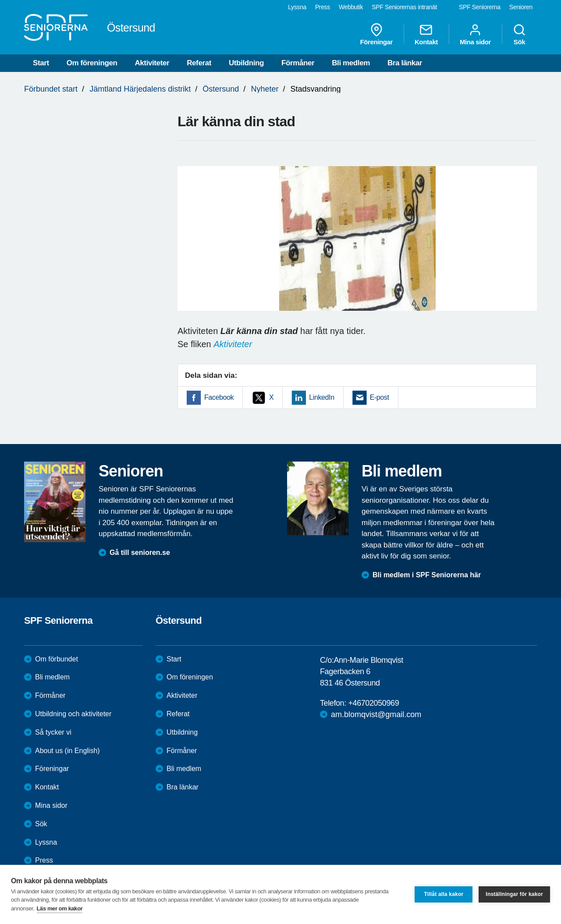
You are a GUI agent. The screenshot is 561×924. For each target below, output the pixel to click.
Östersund (221, 89)
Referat (199, 63)
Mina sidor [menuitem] (475, 34)
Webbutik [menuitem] (351, 7)
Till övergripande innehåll (0, 0)
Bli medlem (351, 63)
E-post (380, 397)
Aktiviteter (152, 63)
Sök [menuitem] (519, 34)
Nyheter (265, 89)
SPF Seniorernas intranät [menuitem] (404, 7)
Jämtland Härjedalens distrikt (140, 89)
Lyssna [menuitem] (297, 7)
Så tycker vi (53, 732)
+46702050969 (373, 703)
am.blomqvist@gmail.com (376, 714)
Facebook (219, 397)
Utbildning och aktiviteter (73, 714)
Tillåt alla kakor (444, 894)
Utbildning (246, 63)
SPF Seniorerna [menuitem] (480, 7)
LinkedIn (321, 397)
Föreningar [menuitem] (376, 34)
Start (41, 63)
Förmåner (298, 63)
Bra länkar (405, 63)
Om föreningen (92, 63)
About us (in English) (67, 751)
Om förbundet (57, 659)
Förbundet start (51, 89)
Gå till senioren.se (140, 553)
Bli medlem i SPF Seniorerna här (427, 575)
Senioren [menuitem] (521, 7)
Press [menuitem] (323, 7)
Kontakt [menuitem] (426, 34)
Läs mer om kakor (60, 908)
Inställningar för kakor (514, 894)
